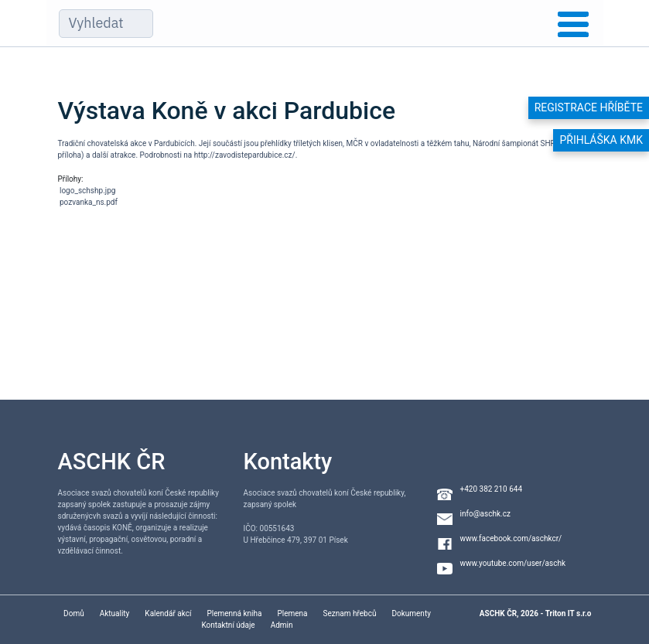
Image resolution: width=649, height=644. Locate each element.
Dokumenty (411, 613)
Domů (74, 613)
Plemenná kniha (234, 613)
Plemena (292, 613)
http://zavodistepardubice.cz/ (245, 155)
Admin (282, 625)
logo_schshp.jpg (87, 191)
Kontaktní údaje (228, 625)
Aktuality (115, 613)
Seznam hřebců (350, 613)
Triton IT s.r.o (569, 613)
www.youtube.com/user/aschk (513, 563)
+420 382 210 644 (492, 489)
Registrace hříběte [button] (589, 107)
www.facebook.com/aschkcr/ (511, 538)
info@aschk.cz (485, 514)
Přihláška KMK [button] (601, 140)
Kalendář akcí (168, 613)
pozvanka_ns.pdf (89, 202)
